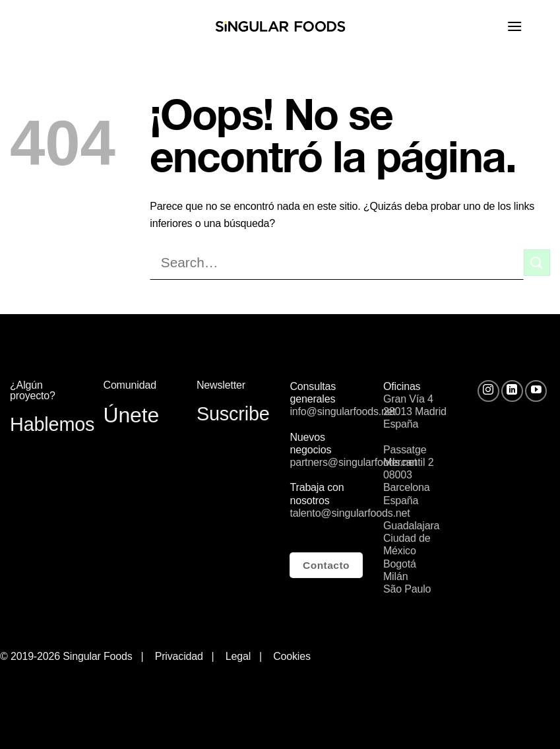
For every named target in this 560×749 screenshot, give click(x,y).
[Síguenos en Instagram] (488, 391)
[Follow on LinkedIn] (512, 391)
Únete (131, 415)
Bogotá (400, 564)
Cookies (292, 656)
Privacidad (179, 656)
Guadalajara (411, 526)
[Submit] (537, 262)
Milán (395, 576)
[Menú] (528, 26)
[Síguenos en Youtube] (536, 391)
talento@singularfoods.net (350, 513)
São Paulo (407, 589)
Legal (241, 656)
